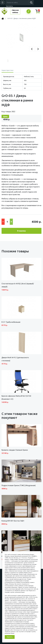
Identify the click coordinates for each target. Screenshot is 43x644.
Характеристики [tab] (7, 70)
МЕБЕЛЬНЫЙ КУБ (6, 11)
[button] (32, 49)
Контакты (9, 6)
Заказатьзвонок (29, 11)
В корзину (21, 231)
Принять (10, 637)
